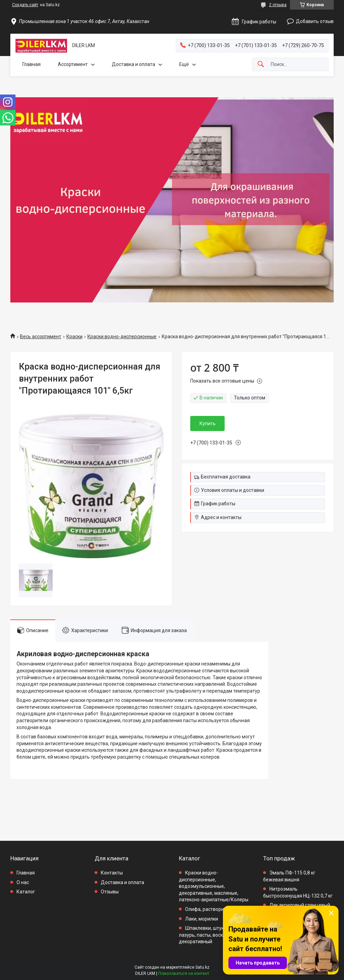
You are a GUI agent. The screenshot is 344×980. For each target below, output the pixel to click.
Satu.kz (202, 967)
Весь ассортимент (41, 337)
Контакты (112, 873)
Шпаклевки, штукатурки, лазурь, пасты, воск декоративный (210, 935)
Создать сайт (25, 5)
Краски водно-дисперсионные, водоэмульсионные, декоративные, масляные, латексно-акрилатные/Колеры (214, 886)
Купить (208, 423)
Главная (31, 64)
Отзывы (110, 892)
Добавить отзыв (315, 21)
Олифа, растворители (210, 909)
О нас (23, 882)
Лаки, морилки (202, 919)
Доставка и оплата (133, 64)
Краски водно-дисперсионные (122, 337)
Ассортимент (73, 64)
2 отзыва (278, 5)
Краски (74, 337)
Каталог (26, 892)
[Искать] (261, 64)
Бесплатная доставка (226, 477)
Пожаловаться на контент (184, 973)
